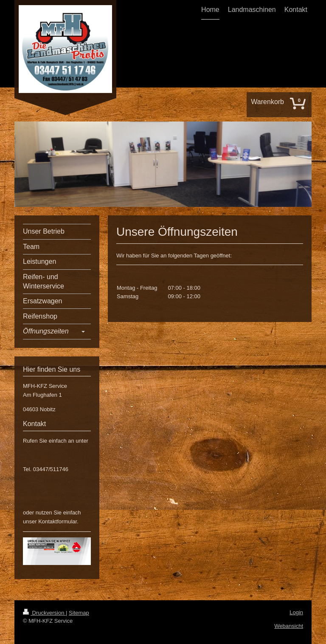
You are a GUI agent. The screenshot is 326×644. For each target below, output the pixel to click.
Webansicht (289, 626)
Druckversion (44, 613)
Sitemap (79, 613)
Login (296, 612)
